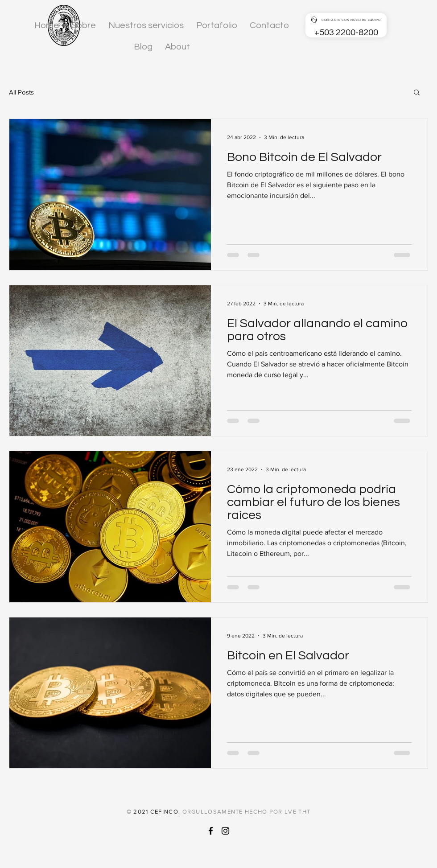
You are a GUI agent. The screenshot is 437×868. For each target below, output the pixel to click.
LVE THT (297, 812)
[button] (417, 93)
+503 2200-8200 (346, 33)
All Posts (21, 92)
